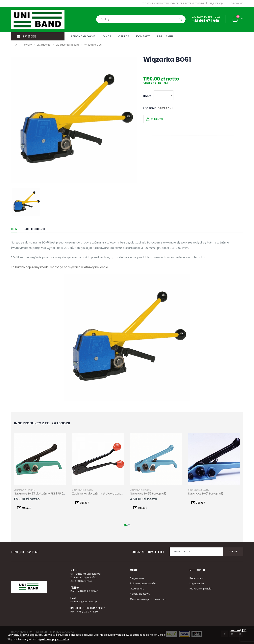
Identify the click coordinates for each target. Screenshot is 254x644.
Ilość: (147, 96)
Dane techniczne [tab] (35, 229)
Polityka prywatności (143, 583)
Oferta (124, 36)
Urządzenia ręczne (68, 45)
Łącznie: (150, 108)
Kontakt (143, 36)
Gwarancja (137, 589)
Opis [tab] (14, 229)
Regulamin (165, 36)
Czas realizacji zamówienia (148, 599)
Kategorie (26, 36)
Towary (27, 45)
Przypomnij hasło (201, 589)
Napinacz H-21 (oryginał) (206, 493)
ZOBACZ (24, 507)
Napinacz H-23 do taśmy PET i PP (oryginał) (45, 493)
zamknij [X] (239, 630)
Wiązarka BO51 (93, 45)
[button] (237, 19)
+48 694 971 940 (88, 591)
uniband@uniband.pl (84, 601)
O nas (107, 36)
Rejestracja (217, 3)
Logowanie (236, 3)
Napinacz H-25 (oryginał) (148, 493)
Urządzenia (44, 45)
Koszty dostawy (140, 594)
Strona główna (83, 36)
